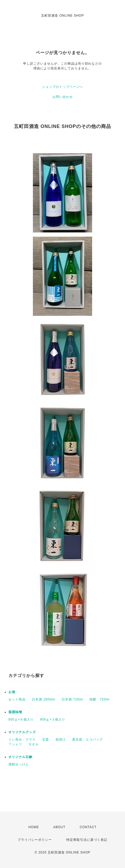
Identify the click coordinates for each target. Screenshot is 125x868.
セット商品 (17, 699)
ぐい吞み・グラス (22, 740)
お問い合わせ (63, 97)
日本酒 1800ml (44, 699)
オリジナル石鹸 (20, 757)
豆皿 (46, 740)
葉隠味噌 (15, 712)
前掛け (61, 740)
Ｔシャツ (15, 744)
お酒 (12, 692)
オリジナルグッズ (22, 732)
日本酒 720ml (72, 699)
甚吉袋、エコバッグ (87, 740)
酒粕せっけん (19, 764)
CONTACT (88, 827)
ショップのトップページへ (63, 87)
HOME (34, 827)
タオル (34, 744)
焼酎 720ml (100, 699)
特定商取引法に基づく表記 (87, 840)
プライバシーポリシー (35, 840)
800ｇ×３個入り (53, 719)
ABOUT (59, 827)
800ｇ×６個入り (21, 719)
